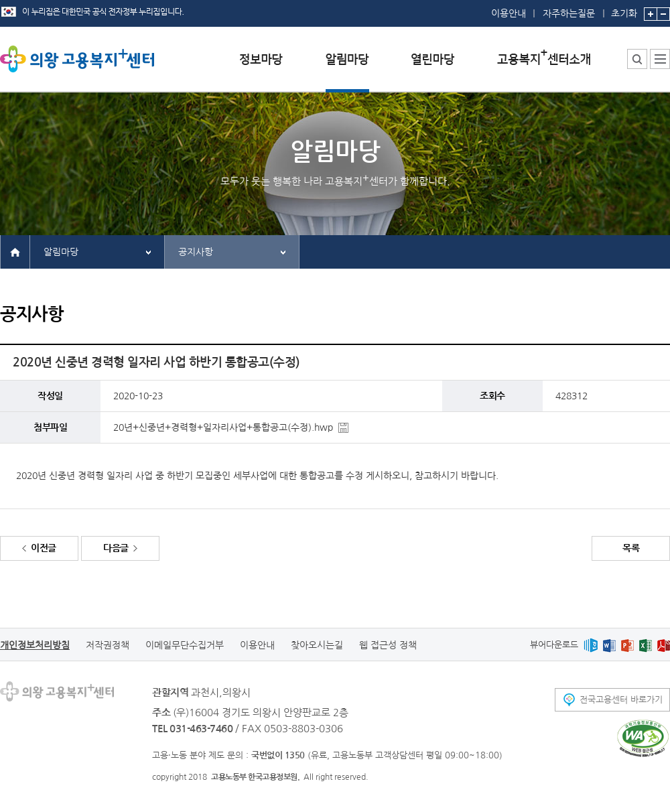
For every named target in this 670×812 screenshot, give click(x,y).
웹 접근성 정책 (388, 645)
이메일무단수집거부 (185, 645)
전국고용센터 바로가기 (621, 700)
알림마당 (61, 252)
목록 (631, 548)
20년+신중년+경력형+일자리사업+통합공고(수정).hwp (223, 427)
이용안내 (509, 13)
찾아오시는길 (317, 645)
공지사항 (196, 252)
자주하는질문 (569, 13)
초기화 (624, 9)
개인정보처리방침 (35, 645)
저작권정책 (108, 645)
